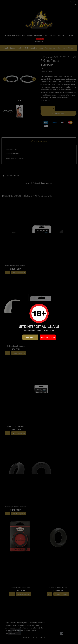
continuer (30, 337)
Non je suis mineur (48, 337)
